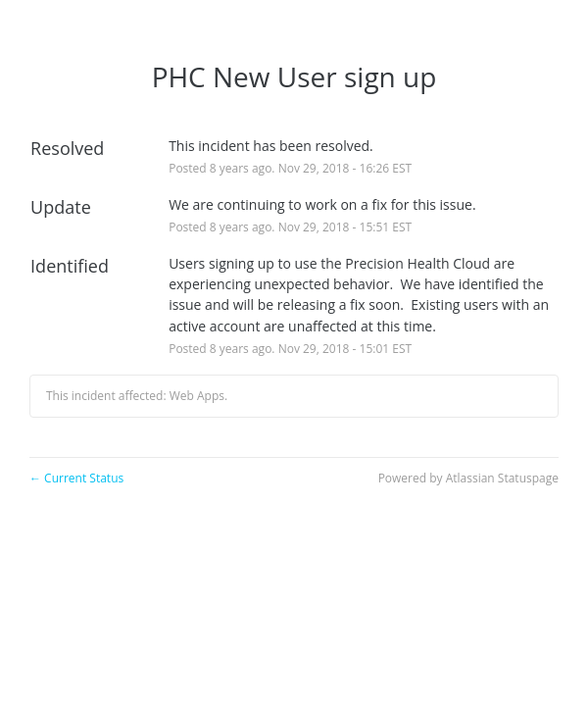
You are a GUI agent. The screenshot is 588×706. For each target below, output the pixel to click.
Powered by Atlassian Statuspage (468, 478)
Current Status (76, 478)
